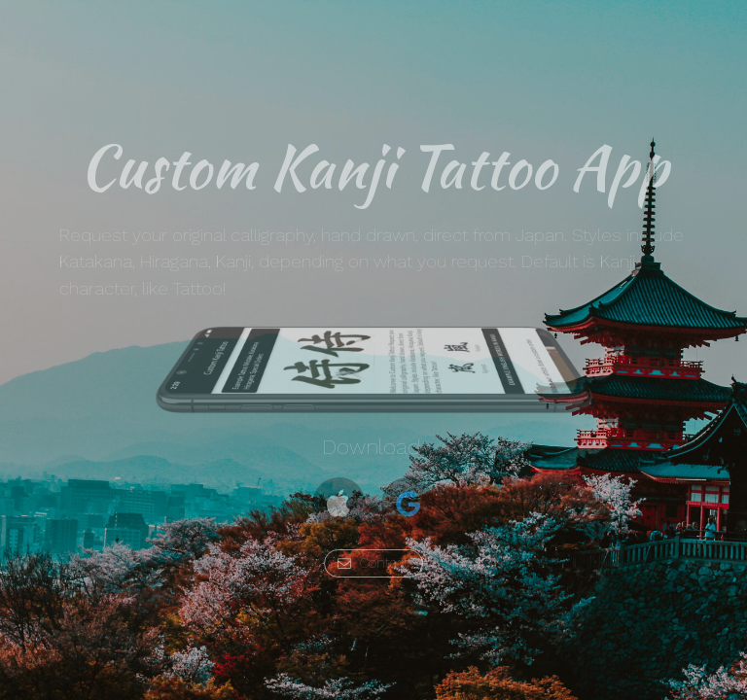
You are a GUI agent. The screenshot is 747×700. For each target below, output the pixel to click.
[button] (339, 504)
